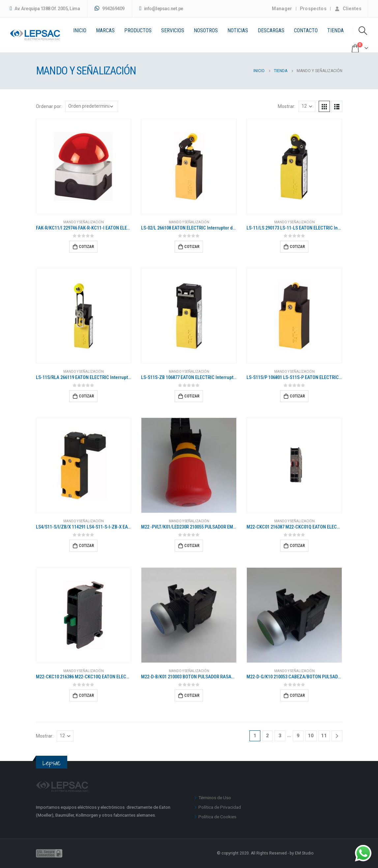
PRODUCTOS (138, 30)
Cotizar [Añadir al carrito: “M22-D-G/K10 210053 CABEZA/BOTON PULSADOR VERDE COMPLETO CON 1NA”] (297, 695)
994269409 (110, 8)
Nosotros (206, 30)
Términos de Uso (215, 798)
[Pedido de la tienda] (92, 106)
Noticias (238, 30)
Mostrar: (287, 106)
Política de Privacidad (220, 807)
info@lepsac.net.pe (161, 9)
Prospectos (313, 9)
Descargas (271, 30)
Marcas (105, 30)
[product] (84, 166)
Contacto (306, 30)
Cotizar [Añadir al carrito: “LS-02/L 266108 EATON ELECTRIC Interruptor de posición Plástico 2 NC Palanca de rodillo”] (192, 247)
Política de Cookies (217, 817)
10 (311, 736)
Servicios (173, 30)
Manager (282, 9)
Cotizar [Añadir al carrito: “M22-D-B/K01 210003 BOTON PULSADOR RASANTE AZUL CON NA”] (192, 695)
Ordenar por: (49, 106)
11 (324, 736)
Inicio (80, 30)
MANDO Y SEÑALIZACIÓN (84, 222)
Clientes (348, 9)
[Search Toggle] (363, 31)
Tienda (335, 30)
